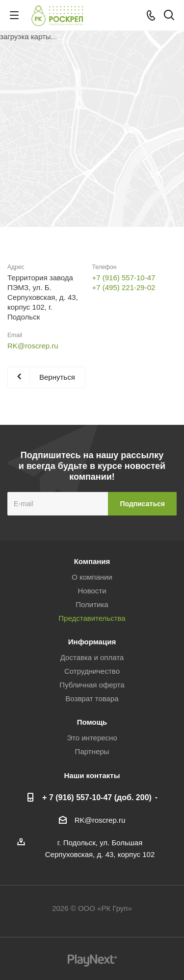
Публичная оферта (92, 685)
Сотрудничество (92, 671)
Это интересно (92, 738)
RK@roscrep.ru (33, 346)
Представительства (92, 618)
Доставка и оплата (92, 657)
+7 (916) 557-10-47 (124, 278)
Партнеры (92, 751)
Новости (92, 591)
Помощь (92, 722)
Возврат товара (92, 698)
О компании (92, 577)
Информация (92, 642)
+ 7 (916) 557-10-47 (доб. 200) (97, 797)
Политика (92, 604)
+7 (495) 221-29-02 (124, 287)
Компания (92, 561)
